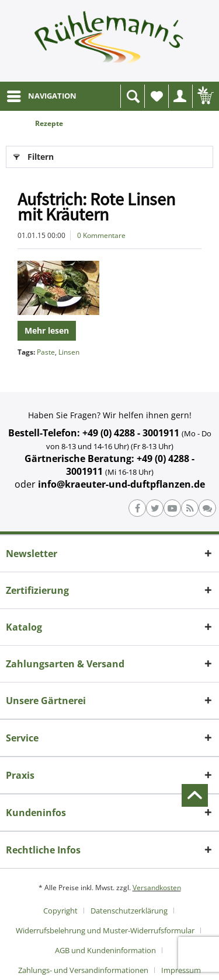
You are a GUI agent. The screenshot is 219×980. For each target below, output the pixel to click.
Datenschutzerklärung (129, 911)
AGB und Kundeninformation (105, 950)
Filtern (34, 155)
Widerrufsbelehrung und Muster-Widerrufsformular (105, 930)
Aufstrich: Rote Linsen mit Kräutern (96, 206)
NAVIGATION (42, 94)
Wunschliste (159, 99)
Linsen (69, 352)
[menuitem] (41, 96)
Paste (46, 352)
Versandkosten (157, 888)
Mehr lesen (47, 330)
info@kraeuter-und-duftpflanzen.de (121, 484)
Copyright (60, 911)
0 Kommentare (101, 235)
